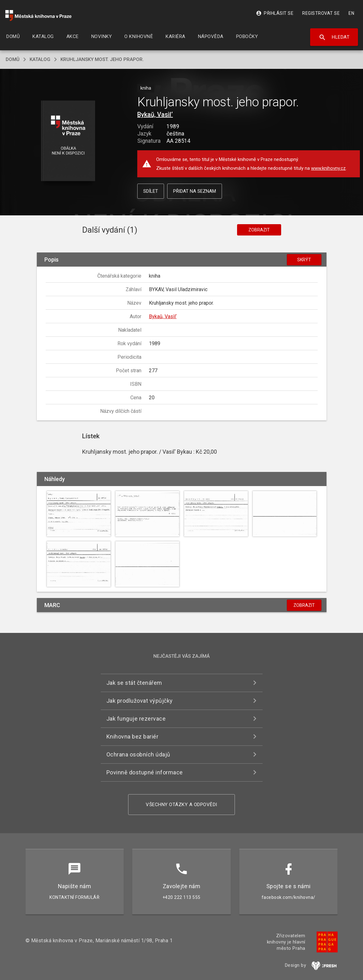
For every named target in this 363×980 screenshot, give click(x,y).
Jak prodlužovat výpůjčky (140, 701)
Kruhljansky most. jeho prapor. (102, 59)
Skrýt (304, 260)
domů (13, 59)
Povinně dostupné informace (145, 772)
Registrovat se (321, 13)
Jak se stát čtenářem (134, 683)
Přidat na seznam (195, 191)
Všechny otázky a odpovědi (181, 805)
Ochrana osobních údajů (138, 754)
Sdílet (151, 191)
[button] (68, 141)
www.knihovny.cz (328, 168)
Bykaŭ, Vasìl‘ (155, 114)
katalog (40, 59)
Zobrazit (259, 230)
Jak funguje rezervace (136, 719)
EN (351, 13)
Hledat (334, 37)
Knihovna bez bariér (133, 736)
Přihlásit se (275, 13)
